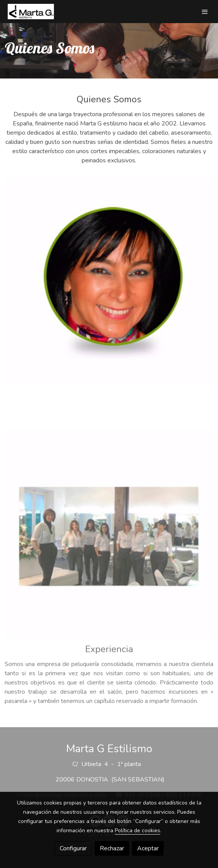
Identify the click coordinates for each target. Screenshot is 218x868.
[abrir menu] (205, 12)
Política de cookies (138, 830)
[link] (31, 12)
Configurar (73, 848)
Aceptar (148, 848)
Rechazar (112, 848)
